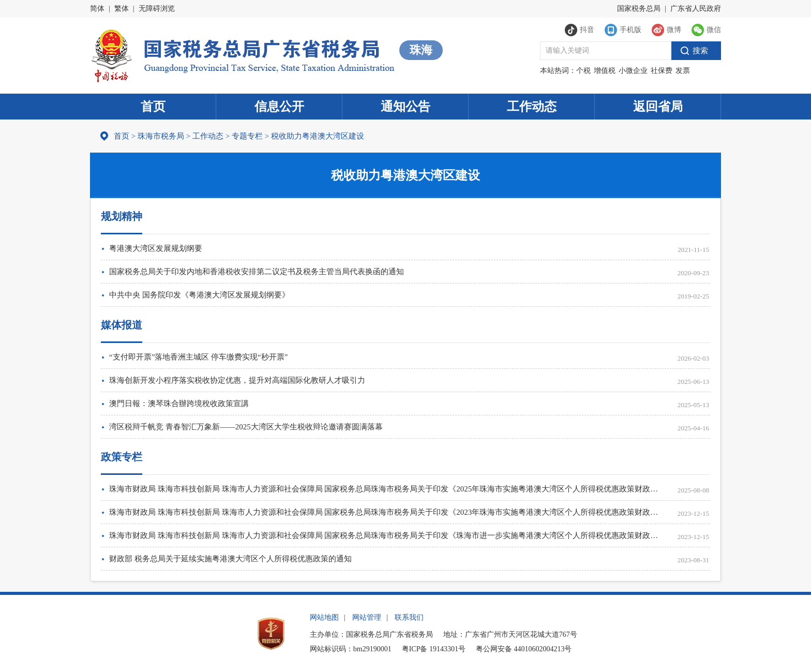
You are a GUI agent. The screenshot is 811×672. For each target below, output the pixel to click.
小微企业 (633, 71)
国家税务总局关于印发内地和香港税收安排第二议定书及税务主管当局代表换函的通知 (257, 272)
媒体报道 (122, 325)
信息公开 (279, 107)
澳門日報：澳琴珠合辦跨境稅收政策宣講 (179, 404)
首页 (153, 107)
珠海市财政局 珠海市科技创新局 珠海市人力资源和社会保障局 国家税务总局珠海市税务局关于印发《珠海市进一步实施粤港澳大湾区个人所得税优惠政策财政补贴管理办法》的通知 (386, 535)
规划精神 (122, 216)
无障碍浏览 (157, 9)
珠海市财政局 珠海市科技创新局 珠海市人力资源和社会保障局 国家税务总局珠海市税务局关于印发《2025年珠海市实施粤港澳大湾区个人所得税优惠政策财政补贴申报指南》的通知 (386, 489)
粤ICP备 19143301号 (434, 649)
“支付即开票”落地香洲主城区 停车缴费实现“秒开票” (198, 357)
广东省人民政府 (696, 9)
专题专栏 (247, 136)
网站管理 (367, 617)
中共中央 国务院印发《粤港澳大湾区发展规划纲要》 (199, 295)
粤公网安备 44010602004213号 (524, 649)
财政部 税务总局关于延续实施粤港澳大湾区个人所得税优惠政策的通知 (230, 559)
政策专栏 (122, 457)
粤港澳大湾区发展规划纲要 (156, 248)
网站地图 (324, 617)
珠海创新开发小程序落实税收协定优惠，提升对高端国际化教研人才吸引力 (237, 380)
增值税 (605, 71)
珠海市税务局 (161, 136)
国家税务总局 (639, 9)
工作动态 (532, 107)
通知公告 (405, 107)
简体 (97, 9)
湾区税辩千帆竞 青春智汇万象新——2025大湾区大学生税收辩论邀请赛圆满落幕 (246, 427)
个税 (583, 71)
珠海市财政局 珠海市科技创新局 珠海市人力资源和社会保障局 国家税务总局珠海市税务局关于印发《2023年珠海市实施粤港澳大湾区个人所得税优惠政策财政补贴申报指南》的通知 (386, 512)
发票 (683, 71)
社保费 (662, 71)
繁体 (122, 9)
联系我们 (409, 617)
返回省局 (658, 107)
